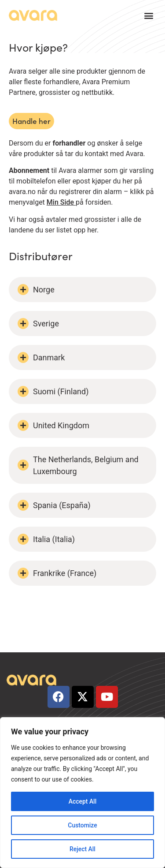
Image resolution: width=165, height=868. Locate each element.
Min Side (60, 202)
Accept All (83, 801)
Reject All (82, 849)
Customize (82, 825)
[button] (149, 16)
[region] (82, 793)
